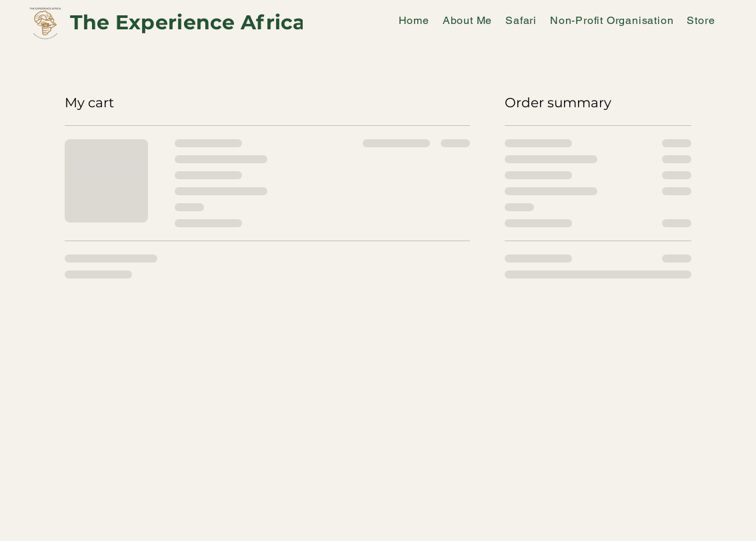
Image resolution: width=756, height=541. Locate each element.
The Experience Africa (188, 22)
